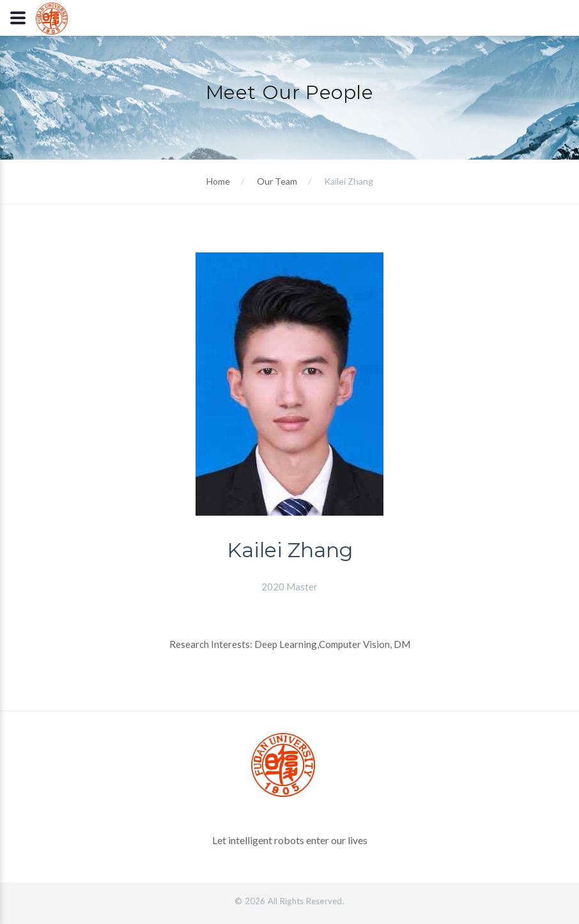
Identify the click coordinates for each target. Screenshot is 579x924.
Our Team (277, 181)
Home (218, 181)
